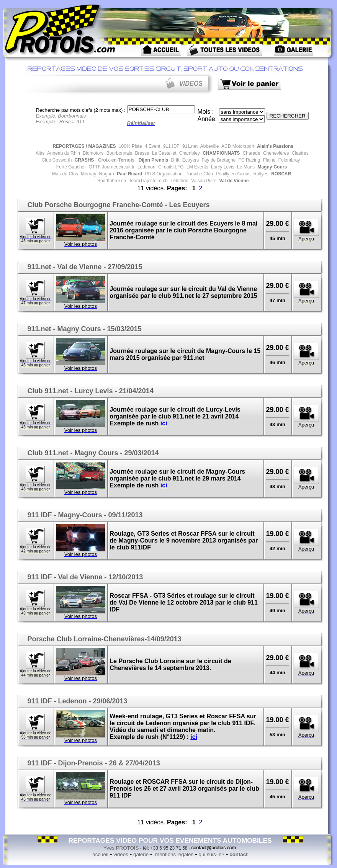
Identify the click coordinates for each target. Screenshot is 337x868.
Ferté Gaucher (71, 167)
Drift (174, 160)
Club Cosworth (57, 160)
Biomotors (92, 153)
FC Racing (249, 160)
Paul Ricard (129, 174)
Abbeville (209, 146)
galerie (141, 854)
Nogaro (106, 174)
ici (164, 423)
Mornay (88, 174)
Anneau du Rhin (63, 153)
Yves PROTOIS (121, 848)
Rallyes (260, 174)
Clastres (299, 153)
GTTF (94, 167)
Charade (251, 153)
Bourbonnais (119, 153)
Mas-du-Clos (65, 174)
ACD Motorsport (237, 146)
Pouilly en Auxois (232, 174)
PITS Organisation (163, 174)
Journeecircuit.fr (118, 167)
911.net (189, 146)
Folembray (288, 160)
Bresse (142, 153)
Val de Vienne (233, 181)
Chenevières (276, 153)
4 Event (152, 146)
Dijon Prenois (153, 160)
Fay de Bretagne (218, 160)
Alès (39, 153)
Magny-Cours (272, 167)
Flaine (268, 160)
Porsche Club (199, 174)
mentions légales (173, 854)
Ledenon (146, 167)
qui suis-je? (211, 854)
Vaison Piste (203, 181)
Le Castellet (164, 153)
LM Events (197, 167)
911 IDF (171, 146)
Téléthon (179, 181)
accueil (100, 854)
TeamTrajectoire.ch (148, 181)
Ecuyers (190, 160)
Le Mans (245, 167)
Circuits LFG (170, 167)
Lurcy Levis (222, 167)
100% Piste (130, 146)
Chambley (189, 153)
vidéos (121, 854)
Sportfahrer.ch (111, 181)
